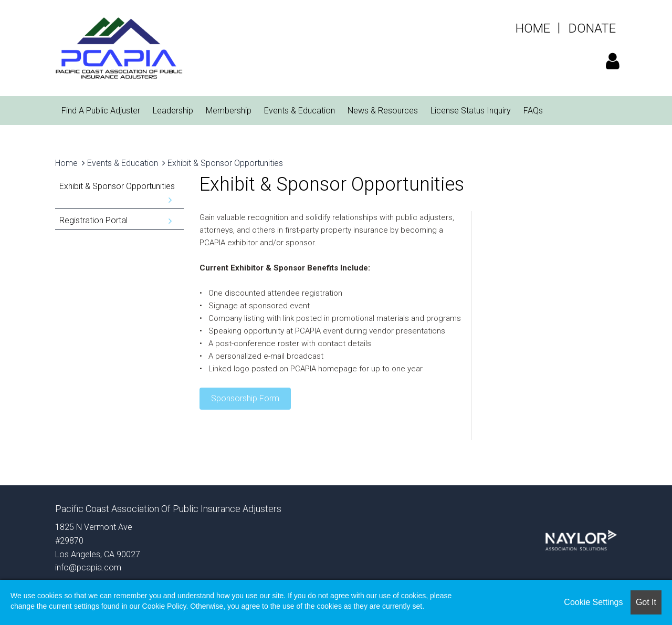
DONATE (592, 28)
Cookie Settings (593, 602)
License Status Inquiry (471, 111)
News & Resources (383, 111)
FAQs (533, 111)
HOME (533, 28)
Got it (646, 602)
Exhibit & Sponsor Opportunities (225, 163)
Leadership (173, 111)
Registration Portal (93, 220)
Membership (229, 111)
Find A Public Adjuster (101, 111)
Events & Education (300, 111)
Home (66, 163)
